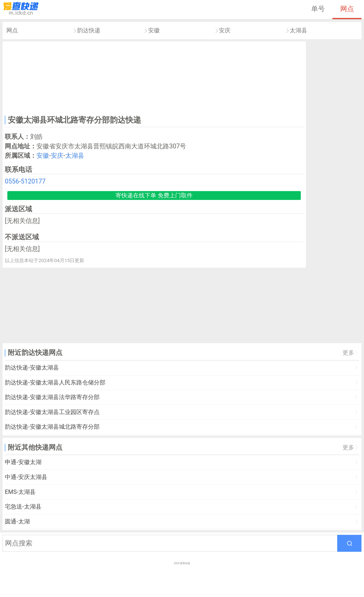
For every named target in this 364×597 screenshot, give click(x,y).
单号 (318, 9)
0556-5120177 (25, 181)
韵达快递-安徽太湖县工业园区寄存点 (52, 412)
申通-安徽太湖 (23, 462)
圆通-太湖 (17, 522)
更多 (348, 353)
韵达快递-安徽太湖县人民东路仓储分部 (55, 383)
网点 (347, 9)
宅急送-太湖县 (23, 507)
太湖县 (298, 30)
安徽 (154, 30)
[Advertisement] (154, 77)
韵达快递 (89, 30)
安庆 (225, 30)
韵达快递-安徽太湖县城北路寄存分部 (52, 427)
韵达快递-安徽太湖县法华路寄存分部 (52, 397)
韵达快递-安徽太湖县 (32, 368)
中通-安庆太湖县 (26, 477)
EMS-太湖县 (20, 492)
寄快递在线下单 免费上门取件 (154, 196)
